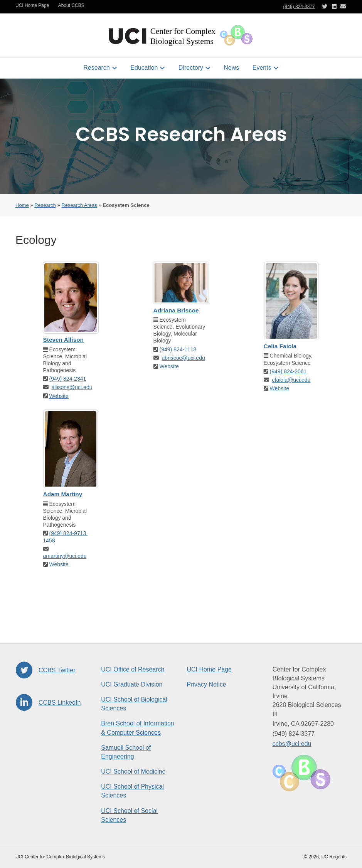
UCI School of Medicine (133, 771)
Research (96, 68)
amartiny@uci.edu (65, 556)
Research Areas (79, 205)
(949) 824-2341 (68, 379)
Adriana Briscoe (176, 310)
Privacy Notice (207, 684)
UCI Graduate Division (132, 684)
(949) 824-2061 (288, 371)
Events (262, 68)
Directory (191, 68)
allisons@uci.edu (72, 387)
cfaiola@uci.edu (291, 380)
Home (22, 205)
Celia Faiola (280, 346)
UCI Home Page (32, 5)
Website (59, 396)
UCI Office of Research (133, 669)
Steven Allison (63, 340)
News (231, 68)
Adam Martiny (63, 494)
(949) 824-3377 (299, 7)
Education (144, 68)
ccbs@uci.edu (292, 744)
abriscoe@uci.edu (183, 358)
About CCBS (71, 5)
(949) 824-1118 (178, 349)
